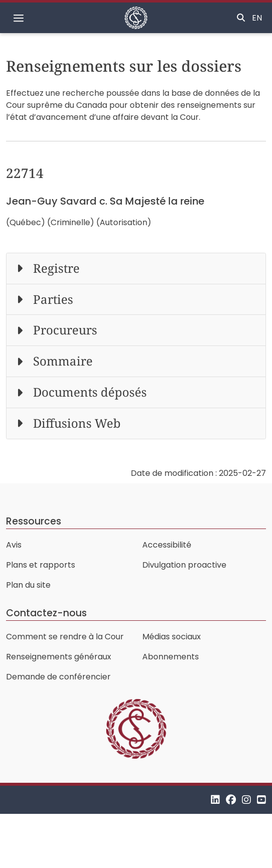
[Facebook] (231, 800)
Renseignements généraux (59, 657)
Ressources (34, 521)
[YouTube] (261, 800)
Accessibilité (167, 545)
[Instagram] (246, 800)
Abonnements (171, 657)
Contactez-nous (46, 613)
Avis (14, 545)
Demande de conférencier (58, 677)
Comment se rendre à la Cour (65, 637)
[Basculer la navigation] (19, 18)
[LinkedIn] (215, 800)
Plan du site (28, 585)
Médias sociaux (172, 637)
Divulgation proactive (184, 565)
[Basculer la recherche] (241, 18)
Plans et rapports (41, 565)
